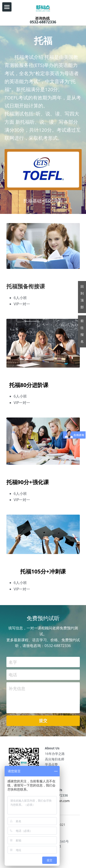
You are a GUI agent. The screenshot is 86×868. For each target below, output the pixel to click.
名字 (13, 663)
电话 (13, 676)
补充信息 (17, 690)
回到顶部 (82, 297)
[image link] (43, 7)
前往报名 (82, 331)
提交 (43, 722)
